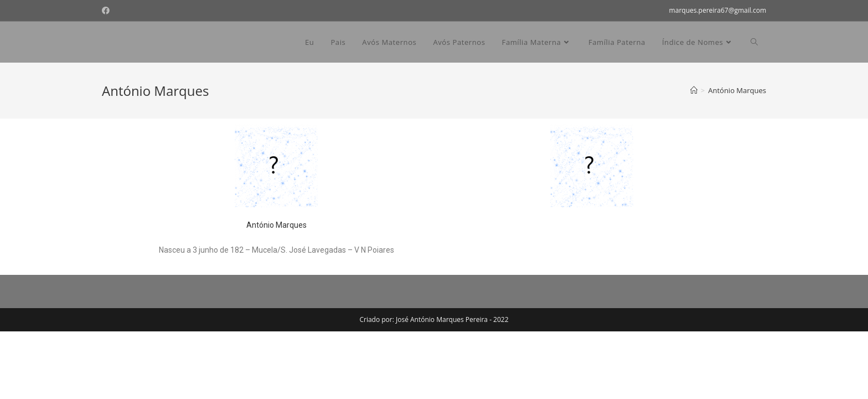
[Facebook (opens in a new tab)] (107, 11)
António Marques (277, 225)
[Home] (694, 90)
